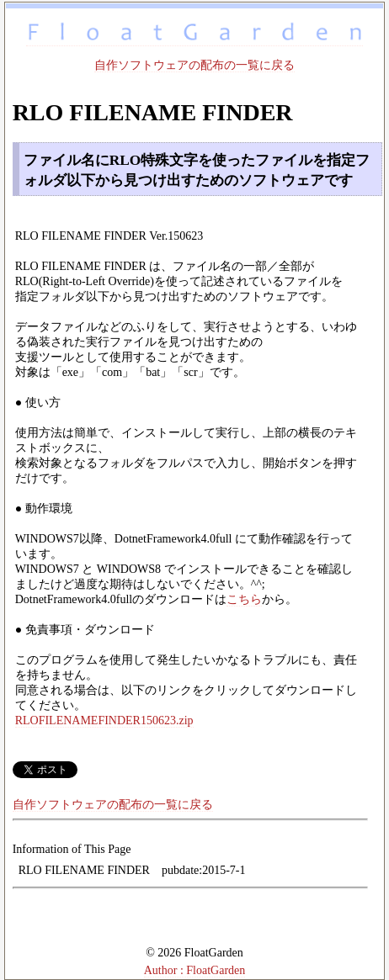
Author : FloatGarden (195, 970)
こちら (244, 599)
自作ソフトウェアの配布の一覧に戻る (194, 65)
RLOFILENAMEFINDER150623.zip (104, 720)
